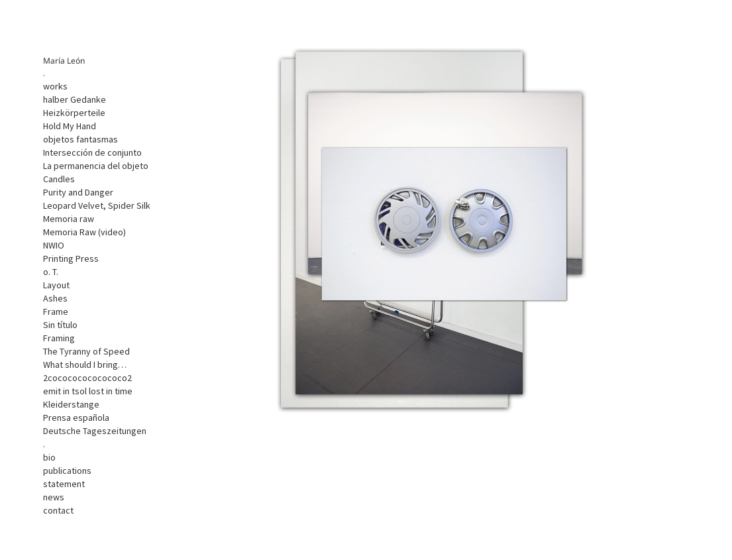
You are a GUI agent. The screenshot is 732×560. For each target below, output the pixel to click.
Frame (56, 311)
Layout (56, 285)
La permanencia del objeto (96, 166)
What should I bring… (85, 364)
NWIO (54, 245)
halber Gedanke (75, 99)
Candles (59, 179)
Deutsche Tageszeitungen (95, 431)
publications (67, 471)
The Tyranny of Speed (86, 351)
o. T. (51, 272)
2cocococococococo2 (87, 378)
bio (49, 457)
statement (64, 484)
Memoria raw (69, 219)
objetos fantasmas (80, 139)
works (55, 86)
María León (64, 61)
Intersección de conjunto (92, 152)
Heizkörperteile (74, 113)
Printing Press (71, 258)
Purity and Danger (78, 192)
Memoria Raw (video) (84, 232)
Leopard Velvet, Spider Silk (97, 205)
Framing (59, 338)
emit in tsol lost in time (88, 391)
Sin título (60, 325)
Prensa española (76, 418)
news (54, 497)
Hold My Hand (70, 126)
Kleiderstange (71, 404)
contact (58, 510)
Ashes (55, 298)
